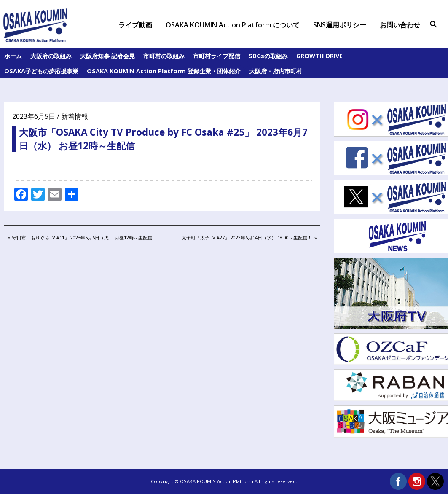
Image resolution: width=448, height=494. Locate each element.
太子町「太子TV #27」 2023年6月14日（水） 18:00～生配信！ (247, 238)
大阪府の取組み (51, 56)
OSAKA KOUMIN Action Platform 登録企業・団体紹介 (164, 71)
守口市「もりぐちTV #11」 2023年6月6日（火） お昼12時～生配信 (82, 238)
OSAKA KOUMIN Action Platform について (233, 25)
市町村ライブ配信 (217, 56)
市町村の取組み (164, 56)
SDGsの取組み (268, 56)
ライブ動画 (135, 25)
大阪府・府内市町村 (276, 71)
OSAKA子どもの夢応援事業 (41, 71)
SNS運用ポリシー (340, 25)
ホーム (13, 56)
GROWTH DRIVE (319, 56)
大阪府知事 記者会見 (107, 56)
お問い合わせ (400, 25)
